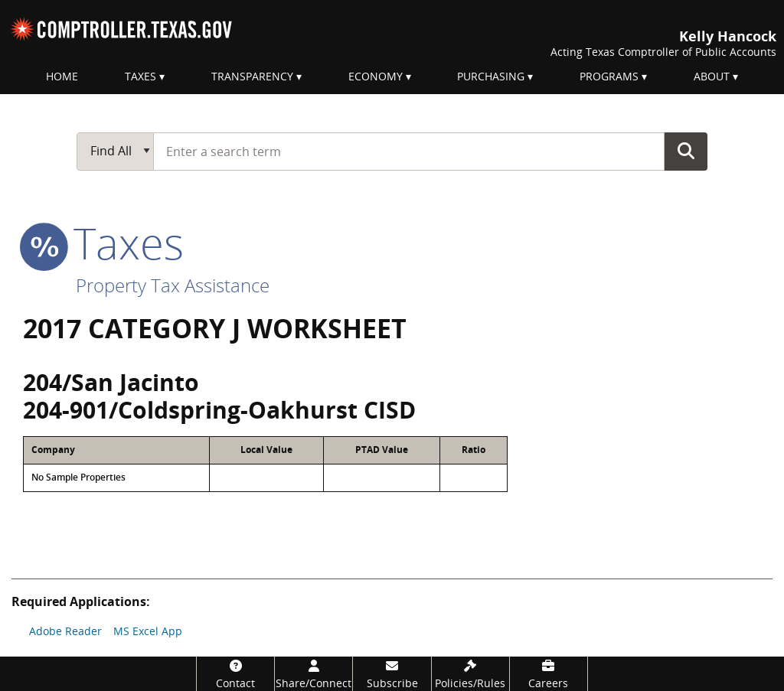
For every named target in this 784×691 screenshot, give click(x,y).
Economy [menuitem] (376, 76)
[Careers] (549, 674)
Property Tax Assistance (173, 285)
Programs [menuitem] (609, 76)
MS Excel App (148, 631)
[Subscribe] (392, 674)
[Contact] (235, 674)
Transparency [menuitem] (252, 76)
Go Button (686, 151)
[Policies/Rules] (470, 674)
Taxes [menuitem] (140, 76)
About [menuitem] (712, 76)
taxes (103, 243)
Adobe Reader (65, 631)
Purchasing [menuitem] (491, 76)
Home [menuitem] (62, 76)
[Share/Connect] (314, 674)
